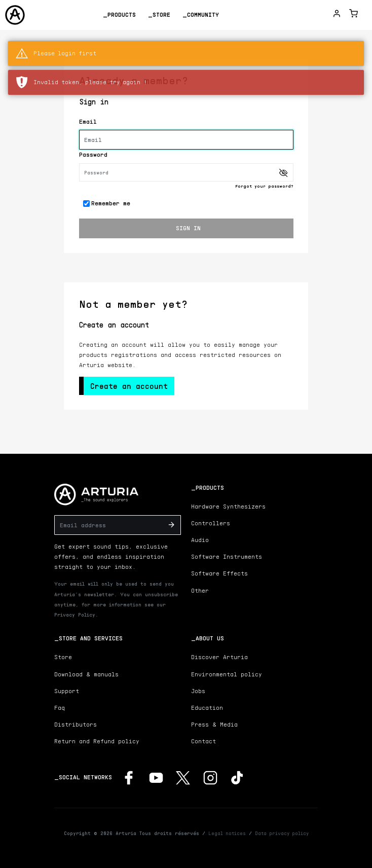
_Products (119, 14)
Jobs (198, 691)
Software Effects (219, 573)
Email (88, 121)
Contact (203, 741)
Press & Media (214, 724)
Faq (60, 708)
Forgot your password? (264, 186)
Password (93, 154)
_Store (159, 14)
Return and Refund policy (97, 741)
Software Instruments (227, 556)
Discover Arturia (219, 657)
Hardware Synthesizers (228, 506)
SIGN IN (188, 228)
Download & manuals (86, 674)
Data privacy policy (282, 833)
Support (67, 691)
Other (200, 590)
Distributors (76, 724)
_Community (201, 14)
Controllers (211, 523)
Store (63, 657)
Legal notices (227, 833)
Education (207, 708)
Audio (200, 540)
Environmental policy (227, 674)
